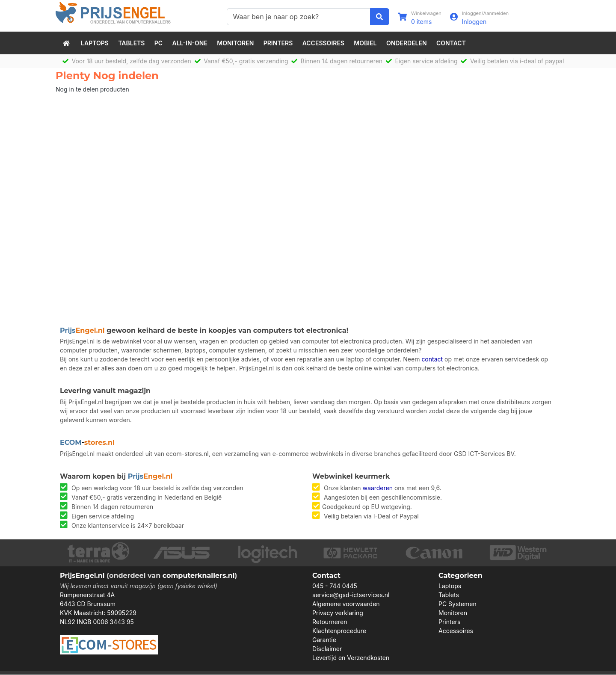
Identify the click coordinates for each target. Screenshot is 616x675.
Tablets (131, 43)
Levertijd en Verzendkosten (351, 658)
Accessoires (323, 43)
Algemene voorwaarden (346, 604)
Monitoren (235, 43)
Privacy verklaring (338, 613)
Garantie (324, 640)
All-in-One (190, 43)
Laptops (95, 43)
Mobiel (365, 43)
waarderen (378, 488)
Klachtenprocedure (339, 631)
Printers (278, 43)
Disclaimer (327, 649)
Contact (451, 43)
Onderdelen (407, 43)
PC (158, 43)
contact (432, 360)
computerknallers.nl (199, 576)
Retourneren (330, 622)
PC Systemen (458, 604)
